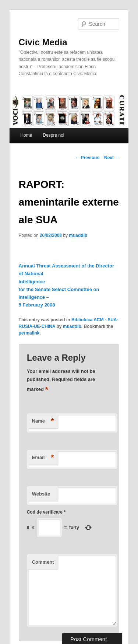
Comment (43, 562)
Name (43, 421)
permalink (29, 333)
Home (26, 135)
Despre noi (53, 135)
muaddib (78, 235)
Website (41, 494)
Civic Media (43, 42)
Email (43, 458)
